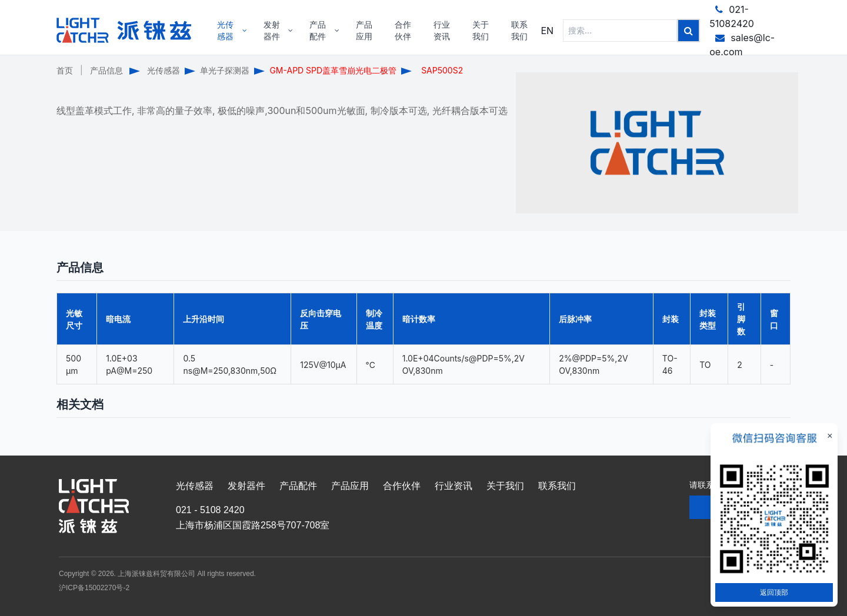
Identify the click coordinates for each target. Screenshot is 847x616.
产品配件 (298, 486)
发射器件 (246, 486)
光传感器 (164, 70)
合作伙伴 (402, 486)
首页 (65, 70)
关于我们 (505, 486)
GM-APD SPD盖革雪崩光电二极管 (333, 70)
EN (547, 31)
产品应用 (350, 486)
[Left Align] (688, 31)
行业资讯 (453, 486)
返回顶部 (774, 592)
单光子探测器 (225, 70)
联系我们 (557, 486)
